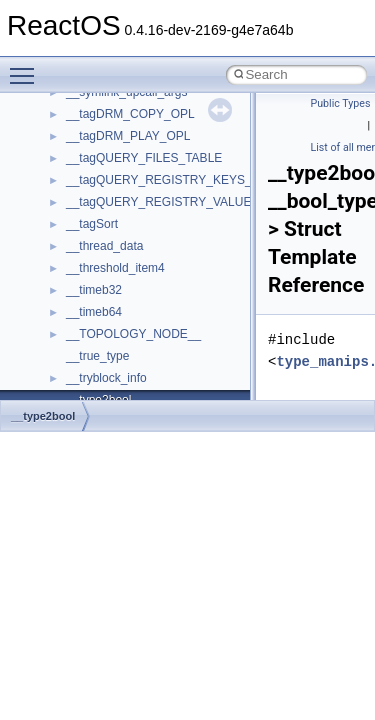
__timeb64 (94, 312)
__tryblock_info (106, 378)
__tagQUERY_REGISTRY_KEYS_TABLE (177, 180)
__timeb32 (94, 290)
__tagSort (92, 224)
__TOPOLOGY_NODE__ (133, 334)
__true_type (97, 356)
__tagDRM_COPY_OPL (130, 114)
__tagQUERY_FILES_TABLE (144, 158)
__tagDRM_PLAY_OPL (128, 136)
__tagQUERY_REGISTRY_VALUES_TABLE (184, 202)
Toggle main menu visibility (27, 67)
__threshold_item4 (115, 268)
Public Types (341, 103)
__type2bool (43, 416)
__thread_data (104, 246)
